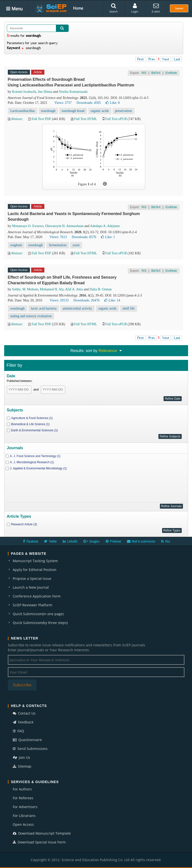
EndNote (171, 73)
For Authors (22, 789)
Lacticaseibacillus (23, 111)
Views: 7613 (58, 237)
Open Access (23, 824)
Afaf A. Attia (74, 289)
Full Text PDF (41, 119)
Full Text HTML (85, 119)
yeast (76, 245)
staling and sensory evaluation (31, 316)
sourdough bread (73, 111)
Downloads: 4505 (89, 103)
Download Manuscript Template (42, 833)
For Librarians (24, 816)
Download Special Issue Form (39, 842)
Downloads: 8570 (84, 237)
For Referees (23, 798)
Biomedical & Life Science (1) (31, 424)
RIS (144, 73)
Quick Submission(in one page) (38, 614)
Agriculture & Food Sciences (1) (32, 418)
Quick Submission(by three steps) (40, 623)
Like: (113, 103)
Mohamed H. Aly (52, 289)
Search (114, 8)
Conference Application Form (37, 596)
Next (166, 59)
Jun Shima (45, 92)
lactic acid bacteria (44, 308)
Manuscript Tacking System (35, 561)
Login (135, 8)
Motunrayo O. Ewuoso (28, 226)
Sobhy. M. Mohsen (25, 289)
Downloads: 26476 (87, 300)
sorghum (16, 245)
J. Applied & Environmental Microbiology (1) (38, 468)
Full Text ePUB (116, 119)
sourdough (48, 111)
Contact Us (24, 713)
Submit (179, 8)
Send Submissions (30, 749)
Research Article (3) (24, 524)
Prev (152, 59)
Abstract (17, 119)
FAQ (18, 731)
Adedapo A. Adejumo (105, 226)
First (140, 59)
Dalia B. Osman (101, 289)
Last (177, 59)
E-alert (156, 8)
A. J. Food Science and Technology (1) (35, 456)
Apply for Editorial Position (35, 570)
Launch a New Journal (31, 587)
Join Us (21, 757)
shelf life (129, 308)
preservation (123, 111)
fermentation (58, 245)
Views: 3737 (63, 103)
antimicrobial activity (77, 308)
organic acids (100, 111)
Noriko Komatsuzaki (73, 92)
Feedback (23, 722)
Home (78, 8)
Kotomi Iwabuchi (24, 92)
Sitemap (22, 766)
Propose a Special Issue (32, 578)
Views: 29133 (59, 300)
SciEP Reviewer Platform (32, 605)
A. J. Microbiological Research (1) (32, 462)
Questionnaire (27, 740)
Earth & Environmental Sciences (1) (35, 430)
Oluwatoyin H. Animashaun (64, 226)
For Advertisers (25, 807)
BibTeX (156, 73)
